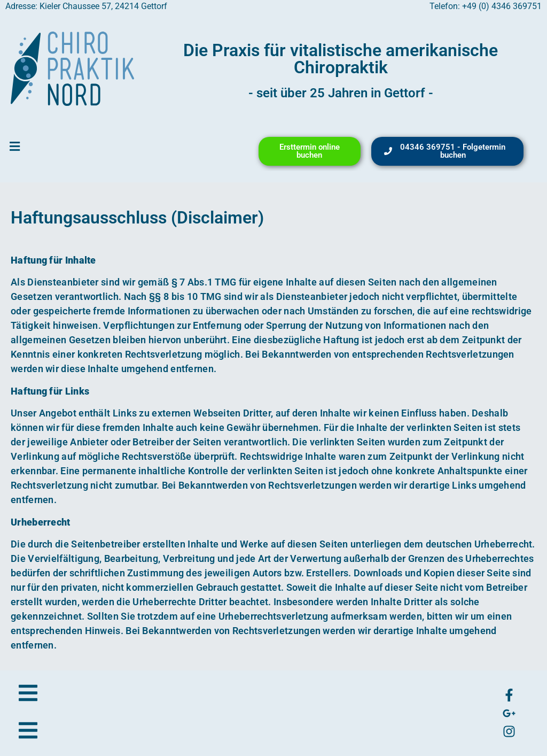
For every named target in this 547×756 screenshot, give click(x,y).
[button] (14, 147)
